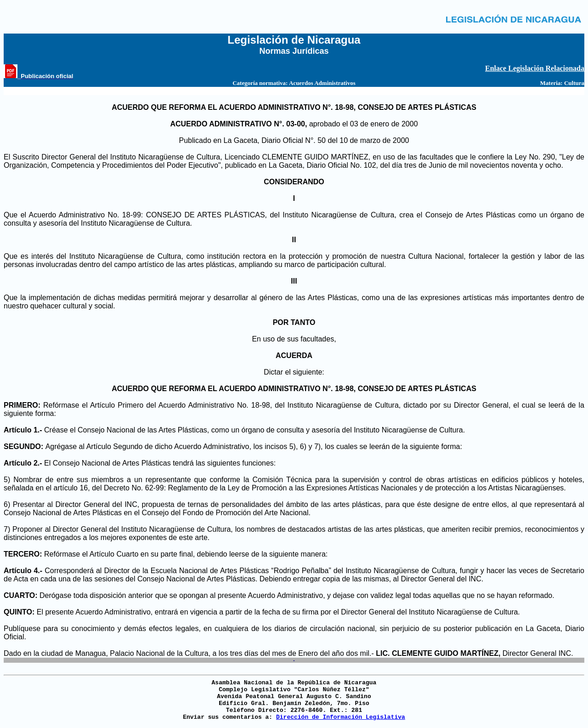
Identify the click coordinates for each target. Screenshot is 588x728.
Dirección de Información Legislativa (341, 717)
